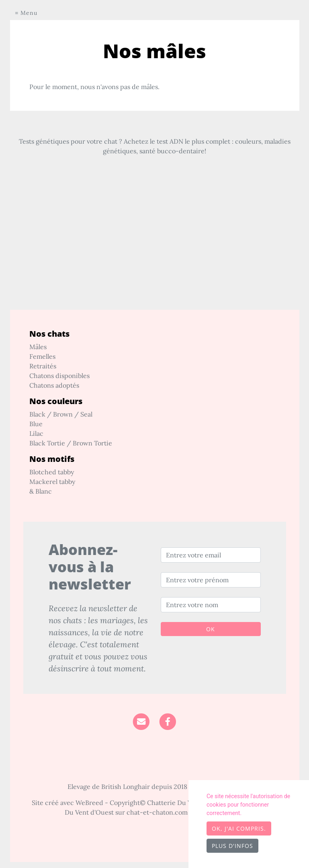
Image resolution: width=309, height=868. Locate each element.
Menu (29, 13)
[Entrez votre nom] (211, 605)
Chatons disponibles (59, 376)
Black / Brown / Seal (61, 414)
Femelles (42, 356)
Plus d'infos (232, 846)
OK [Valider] (211, 629)
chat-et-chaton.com (158, 812)
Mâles (38, 347)
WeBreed (89, 803)
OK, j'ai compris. (239, 828)
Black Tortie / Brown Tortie (71, 443)
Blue (36, 424)
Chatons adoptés (54, 385)
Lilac (36, 433)
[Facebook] (168, 721)
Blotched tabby (52, 472)
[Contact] (141, 721)
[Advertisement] (155, 254)
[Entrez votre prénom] (211, 580)
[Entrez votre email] (211, 555)
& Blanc (41, 491)
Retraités (43, 366)
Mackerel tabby (52, 482)
